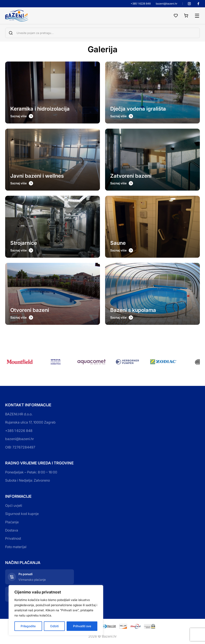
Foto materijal (16, 547)
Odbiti (54, 626)
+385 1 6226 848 (141, 4)
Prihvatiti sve (82, 626)
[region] (56, 610)
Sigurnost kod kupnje (22, 514)
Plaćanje (12, 522)
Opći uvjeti (14, 505)
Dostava (12, 530)
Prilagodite (28, 626)
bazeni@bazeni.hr (167, 4)
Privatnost (13, 538)
